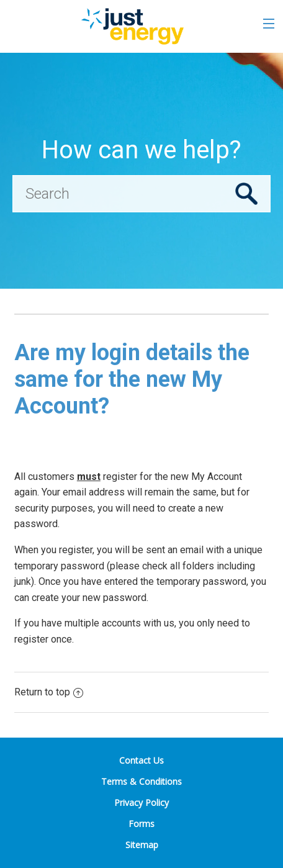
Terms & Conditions (141, 781)
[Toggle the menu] (269, 24)
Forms (141, 824)
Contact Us (141, 760)
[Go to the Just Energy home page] (132, 26)
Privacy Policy (141, 802)
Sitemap (142, 845)
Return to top (49, 692)
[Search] (141, 194)
